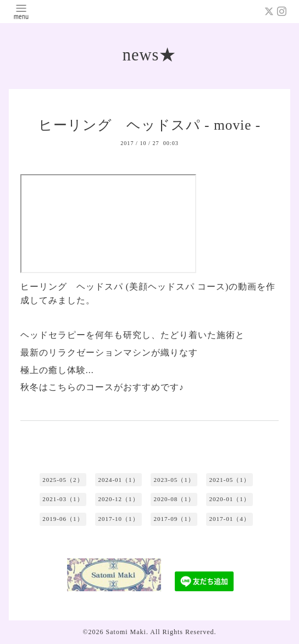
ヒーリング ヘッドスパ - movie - (150, 125)
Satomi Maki (126, 632)
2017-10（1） (118, 519)
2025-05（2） (63, 480)
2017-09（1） (174, 519)
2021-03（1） (63, 499)
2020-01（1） (230, 499)
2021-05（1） (230, 480)
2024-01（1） (118, 480)
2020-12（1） (118, 499)
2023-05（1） (174, 480)
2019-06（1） (63, 519)
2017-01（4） (230, 519)
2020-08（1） (174, 499)
